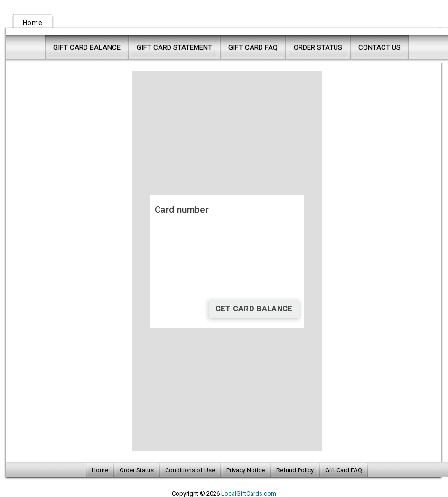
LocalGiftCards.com (249, 493)
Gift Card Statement (174, 47)
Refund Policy (295, 470)
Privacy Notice (246, 470)
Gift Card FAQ (253, 47)
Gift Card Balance (87, 47)
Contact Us (379, 47)
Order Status (318, 47)
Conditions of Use (190, 470)
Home (33, 23)
